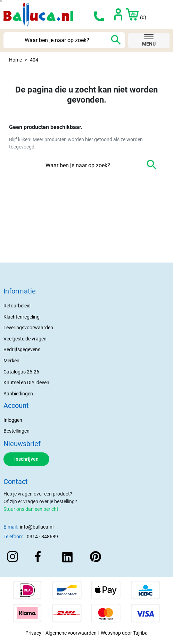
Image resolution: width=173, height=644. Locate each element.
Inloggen (13, 420)
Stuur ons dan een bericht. (32, 509)
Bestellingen (17, 431)
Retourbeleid (17, 306)
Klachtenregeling (22, 317)
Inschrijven (26, 459)
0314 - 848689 (42, 537)
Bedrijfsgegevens (22, 350)
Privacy (33, 633)
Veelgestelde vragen (25, 339)
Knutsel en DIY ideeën (26, 383)
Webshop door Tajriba (124, 633)
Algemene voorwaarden (71, 633)
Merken (11, 361)
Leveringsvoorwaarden (28, 328)
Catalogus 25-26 (21, 372)
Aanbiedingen (18, 394)
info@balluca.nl (37, 527)
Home (15, 60)
